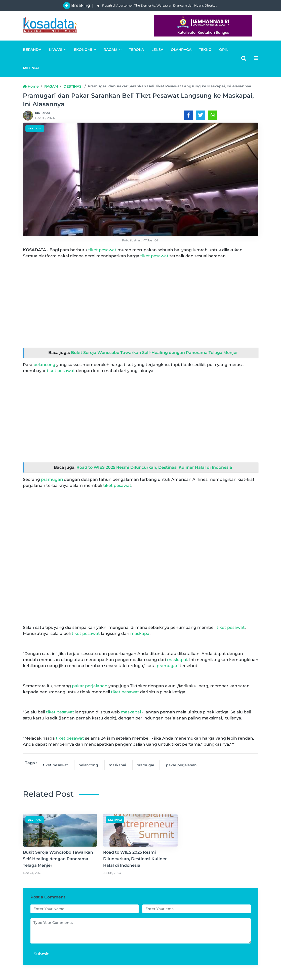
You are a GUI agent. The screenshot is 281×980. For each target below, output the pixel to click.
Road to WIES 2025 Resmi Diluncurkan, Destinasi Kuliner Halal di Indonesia (154, 467)
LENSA (157, 50)
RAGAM (113, 50)
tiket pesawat (102, 250)
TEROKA (136, 50)
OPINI (224, 50)
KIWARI (58, 50)
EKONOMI (85, 50)
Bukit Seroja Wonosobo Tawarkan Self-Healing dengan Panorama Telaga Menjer (154, 353)
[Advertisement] (141, 298)
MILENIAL (31, 68)
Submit (41, 954)
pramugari (52, 479)
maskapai (140, 633)
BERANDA (32, 50)
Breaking (81, 5)
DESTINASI (73, 86)
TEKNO (205, 50)
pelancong (44, 365)
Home (31, 86)
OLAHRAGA (181, 50)
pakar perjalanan (90, 686)
